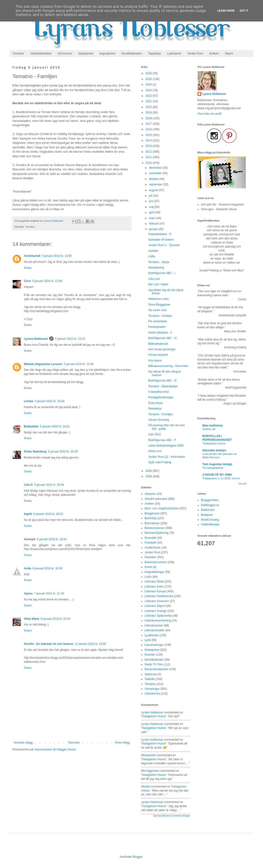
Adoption (150, 494)
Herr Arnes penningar (162, 349)
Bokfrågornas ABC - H (162, 338)
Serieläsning (156, 268)
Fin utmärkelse (158, 321)
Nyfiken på (209, 429)
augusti (154, 190)
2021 (149, 101)
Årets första (156, 403)
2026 (149, 73)
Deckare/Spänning (156, 533)
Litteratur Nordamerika (159, 596)
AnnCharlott (32, 256)
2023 (149, 90)
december (156, 168)
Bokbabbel (31, 426)
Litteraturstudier (155, 630)
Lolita (152, 256)
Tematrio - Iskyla (159, 262)
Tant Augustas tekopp (217, 464)
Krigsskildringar (154, 572)
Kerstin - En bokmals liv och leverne (49, 644)
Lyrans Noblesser (36, 339)
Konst (148, 567)
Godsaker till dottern (161, 240)
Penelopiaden (157, 327)
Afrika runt (155, 451)
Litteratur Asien (154, 587)
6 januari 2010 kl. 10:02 (48, 514)
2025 (149, 79)
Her (26, 625)
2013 (149, 146)
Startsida (74, 743)
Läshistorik (174, 54)
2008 (149, 476)
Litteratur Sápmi (155, 606)
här (40, 466)
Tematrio (30, 227)
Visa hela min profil (210, 114)
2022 (149, 96)
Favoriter (18, 54)
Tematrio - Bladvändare (163, 386)
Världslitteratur (210, 524)
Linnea (29, 401)
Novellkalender (154, 660)
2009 (149, 471)
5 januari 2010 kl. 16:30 (50, 401)
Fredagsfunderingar (161, 397)
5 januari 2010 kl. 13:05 (57, 256)
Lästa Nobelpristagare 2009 (166, 446)
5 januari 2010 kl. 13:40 (79, 364)
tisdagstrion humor (153, 716)
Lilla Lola (154, 279)
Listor (148, 577)
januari (154, 229)
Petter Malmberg (35, 452)
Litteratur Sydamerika (158, 616)
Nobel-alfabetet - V (160, 333)
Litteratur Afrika (154, 582)
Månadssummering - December (168, 366)
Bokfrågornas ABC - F (162, 440)
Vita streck (155, 361)
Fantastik (151, 543)
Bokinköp (151, 518)
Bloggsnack (152, 513)
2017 (149, 124)
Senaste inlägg (23, 743)
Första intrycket (158, 355)
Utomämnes (152, 694)
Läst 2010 (155, 434)
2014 (149, 140)
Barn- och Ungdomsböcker (162, 508)
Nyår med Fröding (160, 462)
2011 (149, 157)
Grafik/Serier (153, 548)
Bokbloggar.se (210, 505)
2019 (149, 113)
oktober (154, 179)
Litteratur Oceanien (157, 601)
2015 (149, 135)
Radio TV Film (154, 664)
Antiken (214, 54)
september (156, 184)
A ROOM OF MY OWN (217, 475)
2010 (149, 163)
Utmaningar (152, 689)
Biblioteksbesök (158, 344)
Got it (244, 11)
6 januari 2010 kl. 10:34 (47, 568)
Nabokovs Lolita (158, 299)
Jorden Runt (195, 54)
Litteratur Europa (155, 591)
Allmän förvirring (159, 420)
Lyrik (148, 640)
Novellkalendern (132, 54)
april (152, 212)
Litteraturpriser (154, 625)
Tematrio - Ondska (160, 316)
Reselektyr (155, 409)
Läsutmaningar (154, 645)
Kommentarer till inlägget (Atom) (55, 749)
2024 (149, 85)
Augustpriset (107, 54)
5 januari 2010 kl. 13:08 (47, 281)
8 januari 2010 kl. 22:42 (56, 619)
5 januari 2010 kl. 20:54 (49, 485)
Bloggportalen (210, 500)
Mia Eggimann (150, 771)
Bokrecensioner (155, 528)
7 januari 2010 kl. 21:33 (49, 593)
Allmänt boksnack (156, 499)
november (156, 173)
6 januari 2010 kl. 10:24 (52, 539)
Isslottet (153, 251)
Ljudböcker (152, 635)
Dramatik (150, 538)
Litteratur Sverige (156, 611)
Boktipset (207, 515)
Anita (27, 568)
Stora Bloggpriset (159, 305)
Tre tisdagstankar (213, 468)
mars (153, 218)
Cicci (27, 281)
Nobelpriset (86, 54)
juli (151, 196)
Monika (146, 787)
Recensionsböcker (156, 669)
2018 (149, 118)
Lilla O (28, 485)
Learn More (226, 11)
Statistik (150, 679)
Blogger (138, 857)
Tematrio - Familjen (160, 414)
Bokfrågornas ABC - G (162, 381)
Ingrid (28, 514)
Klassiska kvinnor (156, 562)
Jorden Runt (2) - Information (167, 457)
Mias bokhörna (213, 426)
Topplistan (155, 54)
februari (154, 224)
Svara (28, 268)
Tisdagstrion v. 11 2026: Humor (221, 478)
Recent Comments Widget (176, 816)
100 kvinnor (65, 54)
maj (152, 207)
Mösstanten (148, 755)
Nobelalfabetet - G (160, 234)
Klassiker (151, 557)
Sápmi (229, 54)
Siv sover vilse (157, 310)
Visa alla (242, 484)
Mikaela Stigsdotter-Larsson (43, 364)
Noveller (150, 655)
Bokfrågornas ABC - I (162, 273)
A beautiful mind (158, 392)
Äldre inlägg (122, 743)
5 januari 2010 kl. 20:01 (55, 426)
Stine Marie (32, 619)
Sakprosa (151, 674)
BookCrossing (210, 520)
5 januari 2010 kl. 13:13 (70, 339)
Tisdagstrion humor (214, 443)
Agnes (28, 593)
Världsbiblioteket (41, 54)
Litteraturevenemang (158, 620)
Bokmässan (152, 523)
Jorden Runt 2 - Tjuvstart (164, 245)
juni (152, 201)
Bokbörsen (208, 510)
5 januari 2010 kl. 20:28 (63, 452)
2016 (149, 129)
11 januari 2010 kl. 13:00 (90, 644)
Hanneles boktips (214, 450)
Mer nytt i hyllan (158, 284)
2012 (149, 152)
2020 (149, 107)
